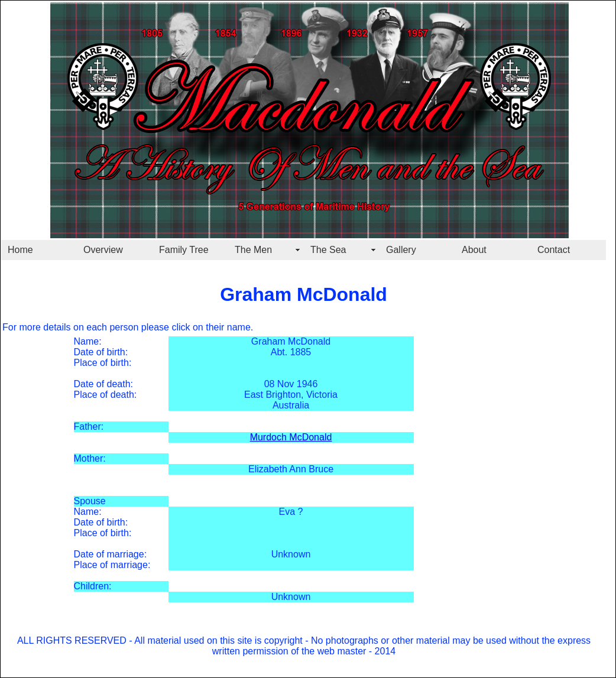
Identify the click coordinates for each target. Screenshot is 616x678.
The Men (253, 250)
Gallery (401, 250)
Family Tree (184, 250)
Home (20, 250)
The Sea (328, 250)
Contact (554, 250)
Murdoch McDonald (291, 437)
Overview (103, 250)
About (474, 250)
